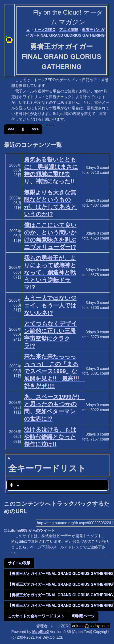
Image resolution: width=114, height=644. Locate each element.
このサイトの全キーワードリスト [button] (36, 616)
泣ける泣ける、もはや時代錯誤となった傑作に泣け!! (50, 437)
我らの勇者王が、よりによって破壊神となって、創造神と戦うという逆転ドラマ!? (50, 273)
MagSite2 (41, 632)
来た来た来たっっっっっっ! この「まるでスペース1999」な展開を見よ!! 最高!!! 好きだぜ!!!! (54, 371)
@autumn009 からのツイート (29, 530)
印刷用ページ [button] (83, 616)
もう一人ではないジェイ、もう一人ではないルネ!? (50, 305)
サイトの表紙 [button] (19, 563)
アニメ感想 (69, 30)
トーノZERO (45, 30)
